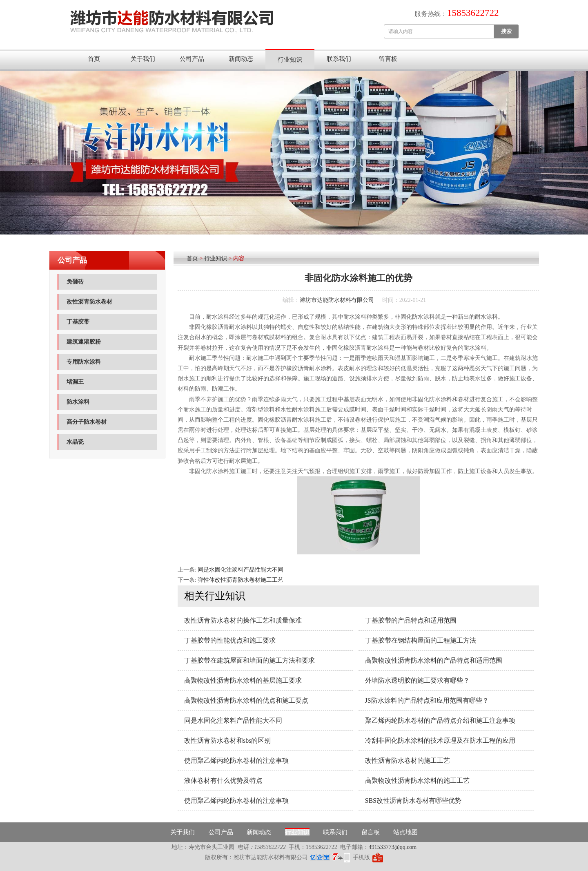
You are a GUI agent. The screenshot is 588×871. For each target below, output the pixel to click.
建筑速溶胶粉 (84, 342)
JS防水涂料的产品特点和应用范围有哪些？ (427, 700)
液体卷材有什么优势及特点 (223, 781)
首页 (94, 59)
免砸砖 (75, 282)
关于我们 (143, 59)
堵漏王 (75, 382)
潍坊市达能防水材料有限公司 (337, 300)
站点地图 (405, 832)
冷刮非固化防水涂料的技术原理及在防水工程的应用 (440, 740)
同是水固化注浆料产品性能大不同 (241, 570)
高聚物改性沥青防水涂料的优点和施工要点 (246, 700)
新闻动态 (241, 59)
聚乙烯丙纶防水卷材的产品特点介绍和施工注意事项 (440, 720)
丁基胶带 (78, 322)
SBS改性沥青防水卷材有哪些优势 (413, 801)
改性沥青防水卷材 (89, 302)
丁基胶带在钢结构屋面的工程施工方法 (421, 640)
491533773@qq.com (393, 847)
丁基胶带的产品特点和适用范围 (411, 620)
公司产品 (192, 59)
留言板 (388, 59)
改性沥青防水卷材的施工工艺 (408, 760)
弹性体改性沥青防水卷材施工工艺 (241, 580)
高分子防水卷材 (87, 422)
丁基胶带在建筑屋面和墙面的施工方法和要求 (249, 660)
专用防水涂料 (84, 362)
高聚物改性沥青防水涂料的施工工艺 (417, 781)
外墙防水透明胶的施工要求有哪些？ (417, 680)
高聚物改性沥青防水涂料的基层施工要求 (243, 680)
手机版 (361, 857)
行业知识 (290, 60)
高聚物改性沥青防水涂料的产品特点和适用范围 (434, 660)
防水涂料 (78, 402)
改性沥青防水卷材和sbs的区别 (227, 740)
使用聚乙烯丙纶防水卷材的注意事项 (236, 760)
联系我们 (339, 59)
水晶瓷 (75, 442)
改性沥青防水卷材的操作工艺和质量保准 (243, 620)
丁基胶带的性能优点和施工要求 (230, 640)
